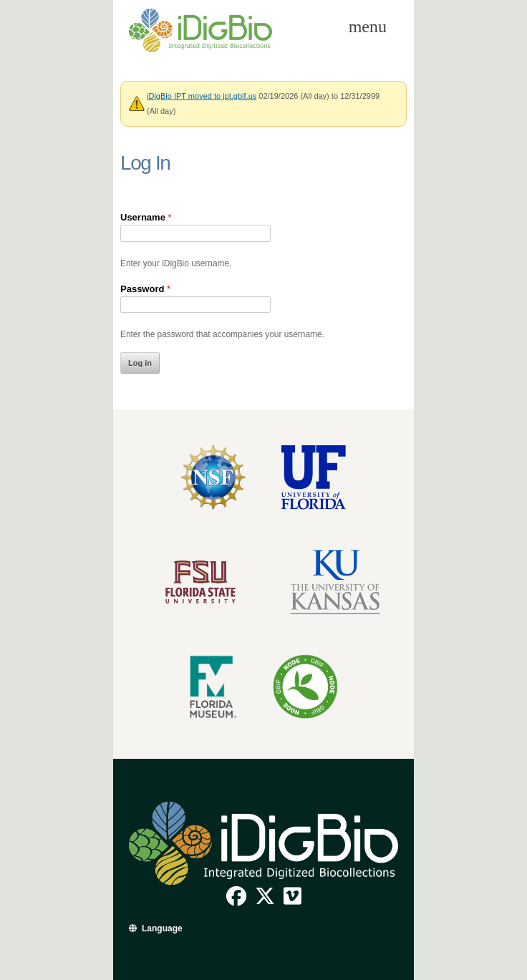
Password (145, 289)
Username (146, 217)
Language (162, 928)
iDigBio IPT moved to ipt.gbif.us (202, 96)
